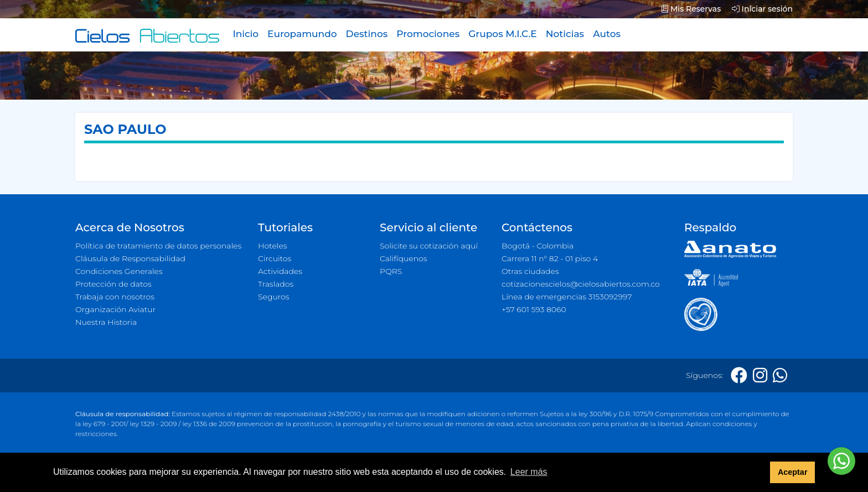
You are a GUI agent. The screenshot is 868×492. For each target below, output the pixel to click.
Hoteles (272, 246)
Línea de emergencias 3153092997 (567, 297)
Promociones (428, 34)
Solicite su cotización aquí (429, 246)
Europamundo (302, 34)
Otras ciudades (530, 271)
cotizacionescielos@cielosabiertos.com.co (581, 284)
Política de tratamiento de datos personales (158, 246)
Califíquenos (403, 258)
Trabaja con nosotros (115, 297)
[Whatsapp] (780, 376)
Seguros (274, 297)
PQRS (391, 271)
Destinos (367, 34)
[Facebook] (739, 376)
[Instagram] (760, 376)
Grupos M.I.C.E (503, 34)
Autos (607, 34)
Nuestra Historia (106, 322)
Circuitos (275, 258)
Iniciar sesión (762, 9)
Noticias (565, 34)
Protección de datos (113, 284)
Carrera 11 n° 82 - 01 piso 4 (550, 258)
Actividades (280, 271)
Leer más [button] (529, 472)
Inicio (246, 34)
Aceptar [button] (793, 472)
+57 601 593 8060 (534, 309)
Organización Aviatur (115, 309)
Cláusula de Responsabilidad (130, 258)
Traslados (276, 284)
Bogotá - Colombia (538, 246)
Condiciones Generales (119, 271)
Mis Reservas (691, 9)
